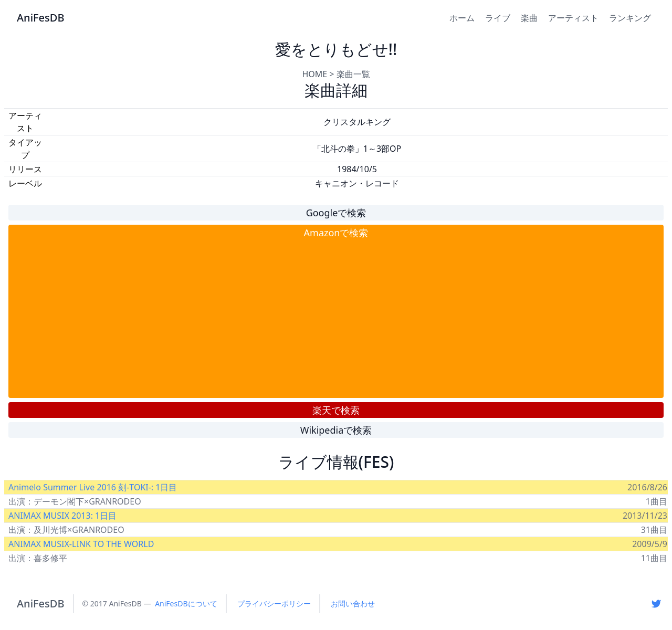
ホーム (462, 18)
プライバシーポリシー (274, 603)
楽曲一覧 (353, 74)
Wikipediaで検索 (336, 430)
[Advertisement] (336, 319)
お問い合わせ (353, 603)
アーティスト (573, 18)
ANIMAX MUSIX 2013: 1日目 (62, 516)
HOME (314, 74)
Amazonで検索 (336, 233)
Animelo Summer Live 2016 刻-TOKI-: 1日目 (93, 487)
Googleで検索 (336, 213)
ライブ (498, 18)
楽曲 (529, 18)
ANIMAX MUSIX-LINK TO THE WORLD (81, 544)
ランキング (630, 18)
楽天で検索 (336, 410)
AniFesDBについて (186, 603)
